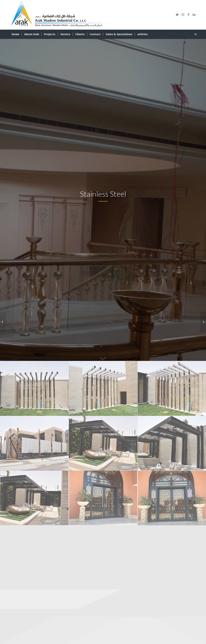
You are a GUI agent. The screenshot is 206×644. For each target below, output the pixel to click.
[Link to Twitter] (177, 15)
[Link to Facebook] (188, 15)
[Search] (194, 34)
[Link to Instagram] (183, 15)
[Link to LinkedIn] (194, 15)
